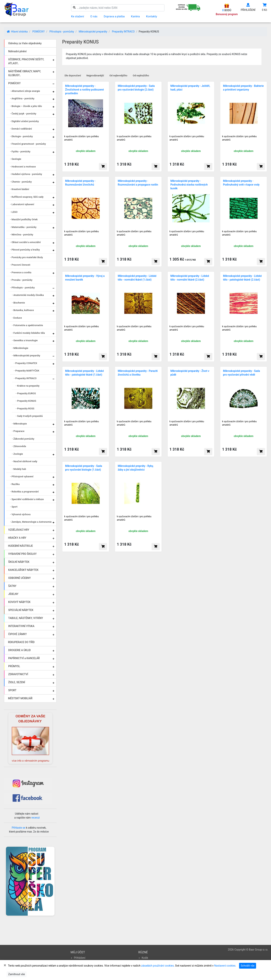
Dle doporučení (73, 76)
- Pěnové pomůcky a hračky (25, 250)
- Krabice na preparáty (28, 386)
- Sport (14, 507)
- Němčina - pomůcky (22, 235)
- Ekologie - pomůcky (21, 136)
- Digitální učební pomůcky (24, 121)
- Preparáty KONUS (26, 401)
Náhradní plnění (17, 51)
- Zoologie (17, 454)
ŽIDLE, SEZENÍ (17, 682)
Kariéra (135, 16)
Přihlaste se (19, 828)
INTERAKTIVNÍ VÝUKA (21, 626)
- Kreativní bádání (20, 189)
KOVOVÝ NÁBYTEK (19, 602)
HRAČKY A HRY (17, 538)
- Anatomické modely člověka (28, 295)
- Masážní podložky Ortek (24, 219)
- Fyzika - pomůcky (20, 151)
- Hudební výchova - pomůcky (26, 174)
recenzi (36, 818)
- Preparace (18, 431)
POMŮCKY (38, 32)
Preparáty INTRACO (123, 32)
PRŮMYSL (14, 666)
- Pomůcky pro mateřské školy (27, 257)
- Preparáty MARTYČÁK (27, 371)
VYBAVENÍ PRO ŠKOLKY (22, 554)
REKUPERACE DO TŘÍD (21, 642)
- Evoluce (17, 318)
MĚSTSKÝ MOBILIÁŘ (20, 698)
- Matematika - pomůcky (23, 227)
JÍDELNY (13, 594)
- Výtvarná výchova (20, 514)
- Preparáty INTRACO (25, 378)
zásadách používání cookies (157, 966)
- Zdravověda (19, 446)
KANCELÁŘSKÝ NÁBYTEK (23, 570)
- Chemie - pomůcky (21, 182)
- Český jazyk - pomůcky (23, 114)
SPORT (12, 690)
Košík (145, 958)
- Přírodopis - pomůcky (22, 288)
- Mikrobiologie (20, 348)
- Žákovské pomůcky (23, 439)
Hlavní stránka (17, 32)
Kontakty (152, 16)
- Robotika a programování (24, 492)
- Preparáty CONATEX (25, 363)
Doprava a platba (114, 16)
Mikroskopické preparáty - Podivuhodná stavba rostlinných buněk (189, 185)
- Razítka (15, 484)
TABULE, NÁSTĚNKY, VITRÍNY (26, 618)
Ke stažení (78, 16)
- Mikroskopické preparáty (26, 356)
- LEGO (14, 212)
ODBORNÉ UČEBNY (20, 578)
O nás (94, 16)
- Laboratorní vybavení (22, 204)
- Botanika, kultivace (23, 310)
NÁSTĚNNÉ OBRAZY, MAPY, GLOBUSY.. (25, 73)
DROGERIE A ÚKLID (20, 650)
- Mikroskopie (19, 424)
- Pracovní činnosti (20, 265)
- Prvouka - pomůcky (21, 280)
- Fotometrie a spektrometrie (27, 325)
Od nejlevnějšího (118, 76)
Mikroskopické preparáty (93, 32)
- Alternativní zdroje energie (25, 91)
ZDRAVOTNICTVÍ (18, 674)
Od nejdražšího (141, 76)
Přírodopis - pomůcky (62, 32)
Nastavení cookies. (225, 966)
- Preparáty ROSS (25, 409)
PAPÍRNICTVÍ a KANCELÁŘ (24, 658)
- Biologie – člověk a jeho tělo (26, 106)
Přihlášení (80, 958)
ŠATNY (12, 586)
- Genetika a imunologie (25, 340)
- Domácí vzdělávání (21, 129)
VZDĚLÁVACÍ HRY (19, 530)
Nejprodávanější (95, 76)
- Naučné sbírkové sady (25, 461)
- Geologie (16, 159)
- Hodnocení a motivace (23, 167)
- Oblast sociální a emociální (25, 242)
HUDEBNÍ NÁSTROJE (20, 546)
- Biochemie (18, 303)
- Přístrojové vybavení (22, 476)
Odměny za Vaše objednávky (25, 43)
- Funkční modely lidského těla (28, 333)
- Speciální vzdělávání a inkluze (27, 499)
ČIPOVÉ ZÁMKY (17, 634)
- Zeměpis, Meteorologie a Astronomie (31, 522)
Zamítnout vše (17, 974)
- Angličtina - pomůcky (22, 98)
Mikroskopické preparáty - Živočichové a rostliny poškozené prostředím (84, 90)
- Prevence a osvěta (21, 272)
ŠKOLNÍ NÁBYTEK (19, 562)
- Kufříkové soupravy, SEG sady (27, 197)
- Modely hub (19, 469)
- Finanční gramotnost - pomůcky (28, 144)
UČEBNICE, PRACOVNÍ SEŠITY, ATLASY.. (26, 61)
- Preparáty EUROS (26, 393)
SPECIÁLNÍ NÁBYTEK (21, 610)
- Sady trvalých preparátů (29, 416)
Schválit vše (248, 966)
